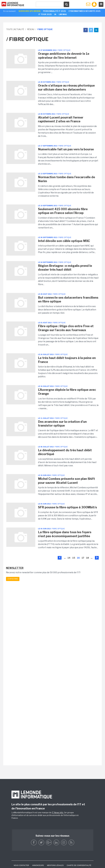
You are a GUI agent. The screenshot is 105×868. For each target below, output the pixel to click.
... (65, 558)
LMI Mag (63, 14)
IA (55, 14)
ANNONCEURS (38, 865)
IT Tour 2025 (45, 14)
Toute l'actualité (15, 29)
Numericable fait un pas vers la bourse (66, 149)
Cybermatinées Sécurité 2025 (84, 11)
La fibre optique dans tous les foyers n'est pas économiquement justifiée (65, 534)
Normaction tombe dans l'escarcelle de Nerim (67, 179)
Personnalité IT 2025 (54, 11)
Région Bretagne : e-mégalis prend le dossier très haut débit (65, 268)
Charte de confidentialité (79, 865)
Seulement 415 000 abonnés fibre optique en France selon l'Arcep (63, 211)
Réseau (31, 29)
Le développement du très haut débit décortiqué (65, 452)
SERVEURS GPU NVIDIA (30, 11)
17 (83, 558)
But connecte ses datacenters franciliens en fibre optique (68, 300)
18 (87, 558)
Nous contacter (21, 865)
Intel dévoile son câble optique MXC (64, 241)
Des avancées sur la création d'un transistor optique (62, 424)
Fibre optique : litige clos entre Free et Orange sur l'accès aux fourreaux (66, 328)
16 (78, 558)
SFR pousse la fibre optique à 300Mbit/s (67, 507)
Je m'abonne (13, 579)
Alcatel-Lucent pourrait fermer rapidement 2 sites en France (61, 119)
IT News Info (58, 812)
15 (74, 558)
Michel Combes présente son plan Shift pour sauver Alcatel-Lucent (66, 481)
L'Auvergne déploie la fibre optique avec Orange (67, 392)
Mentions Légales (55, 865)
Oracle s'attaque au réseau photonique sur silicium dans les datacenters (66, 87)
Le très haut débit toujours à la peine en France (67, 360)
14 (69, 558)
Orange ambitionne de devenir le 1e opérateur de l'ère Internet (64, 56)
